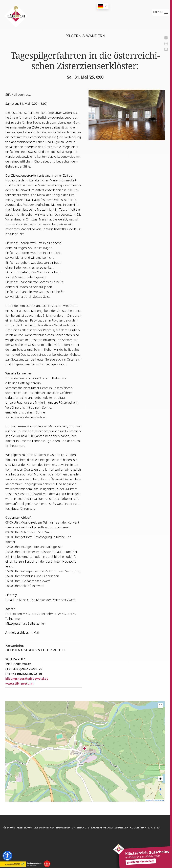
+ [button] (161, 789)
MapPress (149, 800)
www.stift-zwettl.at (20, 683)
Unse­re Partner (46, 820)
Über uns (9, 820)
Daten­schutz (84, 820)
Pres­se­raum (25, 820)
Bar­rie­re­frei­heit (107, 820)
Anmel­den (127, 820)
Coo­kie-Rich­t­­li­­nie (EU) (18, 827)
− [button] (160, 794)
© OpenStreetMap (159, 800)
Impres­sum (66, 820)
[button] (158, 12)
